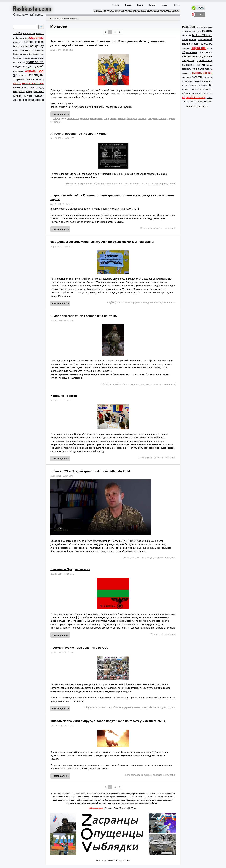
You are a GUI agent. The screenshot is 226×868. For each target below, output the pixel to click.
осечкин (206, 52)
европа (121, 118)
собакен (186, 77)
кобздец (40, 88)
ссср (106, 118)
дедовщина (18, 71)
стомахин (127, 302)
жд (15, 75)
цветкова (193, 93)
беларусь (132, 118)
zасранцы (36, 38)
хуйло (185, 93)
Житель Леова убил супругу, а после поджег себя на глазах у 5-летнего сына (108, 721)
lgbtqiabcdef (29, 33)
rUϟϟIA (56, 118)
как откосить (37, 79)
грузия (29, 67)
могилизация (202, 35)
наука (186, 43)
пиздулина (205, 56)
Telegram (124, 808)
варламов (19, 62)
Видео (128, 5)
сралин (162, 118)
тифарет (193, 85)
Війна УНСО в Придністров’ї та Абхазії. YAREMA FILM (90, 471)
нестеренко (96, 118)
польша (142, 118)
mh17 (16, 38)
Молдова (75, 18)
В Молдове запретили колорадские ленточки (84, 316)
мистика (207, 31)
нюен (210, 48)
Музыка (116, 5)
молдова (152, 118)
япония (128, 184)
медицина (187, 31)
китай (24, 88)
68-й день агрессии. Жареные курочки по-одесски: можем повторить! (102, 242)
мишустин (186, 35)
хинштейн (196, 89)
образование (190, 52)
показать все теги (197, 106)
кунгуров (28, 96)
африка (163, 184)
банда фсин (38, 54)
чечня (113, 118)
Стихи (176, 5)
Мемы (164, 5)
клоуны (31, 88)
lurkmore (40, 34)
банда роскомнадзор (23, 50)
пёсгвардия (190, 56)
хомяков (208, 89)
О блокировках (96, 808)
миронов (197, 31)
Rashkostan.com (32, 8)
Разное (143, 458)
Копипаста (146, 228)
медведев (208, 27)
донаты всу (34, 71)
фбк (210, 85)
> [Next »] (120, 32)
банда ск (17, 54)
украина (84, 118)
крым (17, 95)
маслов (199, 27)
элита (185, 102)
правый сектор (205, 61)
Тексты (152, 5)
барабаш (17, 58)
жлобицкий (36, 75)
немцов (195, 44)
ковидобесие (19, 92)
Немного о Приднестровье (70, 569)
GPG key (133, 808)
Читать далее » (60, 114)
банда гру (37, 46)
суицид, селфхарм (154, 775)
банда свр (39, 50)
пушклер (55, 122)
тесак (184, 85)
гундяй (39, 66)
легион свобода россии (29, 100)
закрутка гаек (22, 79)
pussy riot (23, 38)
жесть (23, 75)
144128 (17, 33)
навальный (205, 39)
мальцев (188, 27)
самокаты (187, 69)
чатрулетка (206, 93)
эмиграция (196, 102)
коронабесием (123, 441)
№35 (148, 797)
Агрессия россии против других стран (79, 134)
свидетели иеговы (202, 69)
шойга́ (210, 98)
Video (126, 557)
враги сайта (35, 62)
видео (150, 557)
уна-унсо (170, 557)
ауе (21, 42)
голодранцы (19, 67)
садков (209, 65)
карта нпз (199, 48)
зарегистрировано (97, 794)
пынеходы (188, 65)
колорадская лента (35, 92)
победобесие (122, 384)
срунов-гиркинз (194, 81)
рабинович (117, 707)
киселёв (17, 88)
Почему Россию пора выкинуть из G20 (79, 648)
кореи (172, 184)
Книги (140, 5)
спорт (184, 81)
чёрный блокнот (194, 97)
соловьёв (208, 77)
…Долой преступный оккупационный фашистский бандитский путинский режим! (136, 11)
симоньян (187, 73)
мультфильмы (189, 39)
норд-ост (186, 48)
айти (161, 228)
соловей (197, 77)
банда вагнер (21, 46)
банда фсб (27, 54)
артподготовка (34, 42)
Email (116, 808)
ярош (208, 101)
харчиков (186, 89)
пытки (200, 65)
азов (16, 42)
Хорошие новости (64, 396)
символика (73, 118)
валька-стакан (37, 58)
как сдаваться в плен (28, 83)
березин (26, 58)
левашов (39, 96)
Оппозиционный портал (60, 18)
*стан (136, 184)
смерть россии (202, 73)
